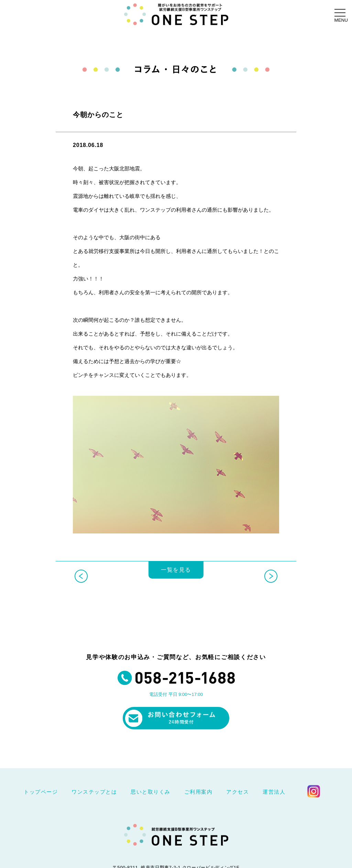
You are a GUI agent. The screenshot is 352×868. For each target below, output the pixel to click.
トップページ (41, 792)
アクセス (238, 792)
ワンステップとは (94, 792)
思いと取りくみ (151, 792)
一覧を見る (176, 574)
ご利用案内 (199, 792)
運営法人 (274, 792)
